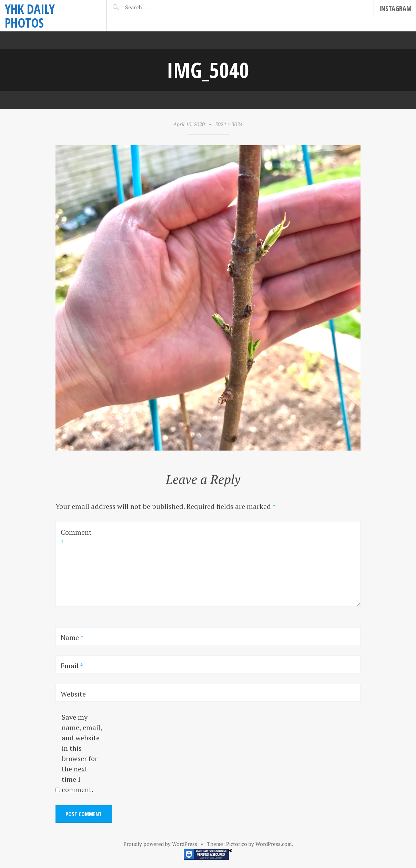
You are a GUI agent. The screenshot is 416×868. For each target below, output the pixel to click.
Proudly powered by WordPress (160, 844)
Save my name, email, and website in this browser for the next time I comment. (82, 753)
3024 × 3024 (229, 124)
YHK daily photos (30, 16)
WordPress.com (273, 844)
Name (72, 637)
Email (72, 666)
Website (73, 694)
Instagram (395, 8)
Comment (76, 537)
